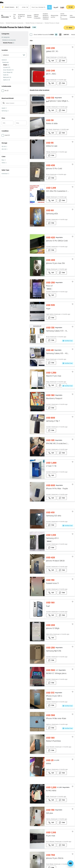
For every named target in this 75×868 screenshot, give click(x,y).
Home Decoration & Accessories (64, 16)
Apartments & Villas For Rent (21, 16)
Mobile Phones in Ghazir (52, 26)
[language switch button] (54, 7)
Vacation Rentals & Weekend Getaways (46, 16)
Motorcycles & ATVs (55, 16)
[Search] (49, 7)
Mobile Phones (29, 16)
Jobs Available (72, 16)
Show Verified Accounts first (42, 38)
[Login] (62, 7)
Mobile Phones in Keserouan (34, 26)
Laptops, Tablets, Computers (37, 16)
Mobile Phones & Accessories (15, 26)
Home (2, 26)
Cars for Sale (15, 16)
